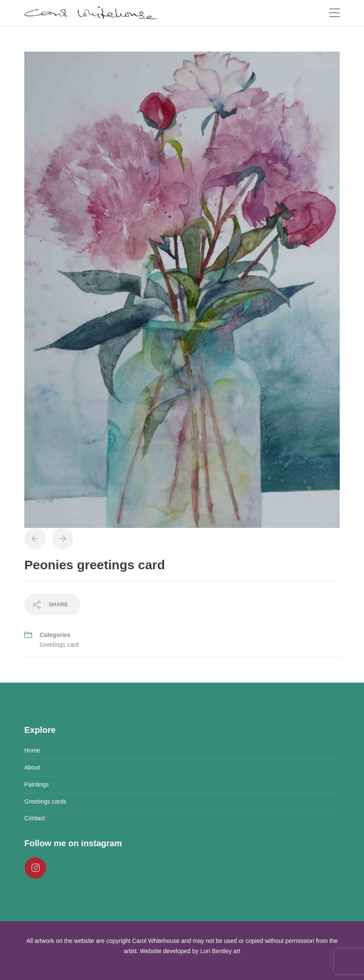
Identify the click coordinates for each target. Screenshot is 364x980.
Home (32, 750)
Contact (35, 818)
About (32, 767)
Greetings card (59, 645)
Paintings (37, 784)
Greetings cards (45, 801)
